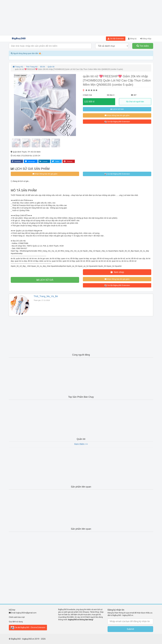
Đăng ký (132, 39)
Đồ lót (43, 67)
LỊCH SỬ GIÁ (117, 109)
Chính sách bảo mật (17, 617)
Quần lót (51, 67)
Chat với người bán (135, 102)
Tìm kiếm (143, 46)
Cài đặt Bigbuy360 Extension (117, 122)
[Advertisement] (81, 18)
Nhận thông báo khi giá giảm (117, 115)
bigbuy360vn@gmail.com (26, 613)
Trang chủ (18, 67)
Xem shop (117, 272)
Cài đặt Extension (116, 39)
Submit (130, 629)
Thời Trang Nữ (32, 67)
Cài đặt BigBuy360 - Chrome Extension (28, 628)
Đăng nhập (146, 39)
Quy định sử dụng (16, 622)
